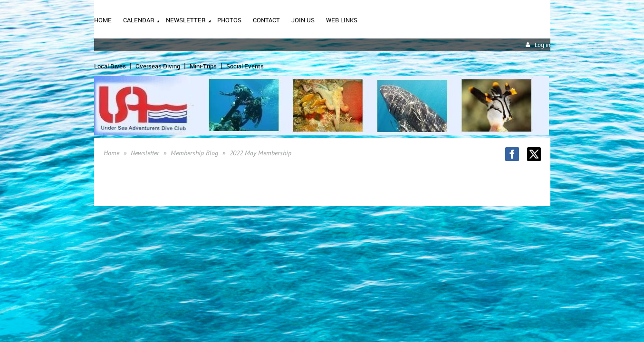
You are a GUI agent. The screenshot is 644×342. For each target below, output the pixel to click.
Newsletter (145, 153)
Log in (543, 45)
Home (111, 153)
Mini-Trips (203, 66)
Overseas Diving (158, 66)
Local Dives (110, 66)
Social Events (245, 66)
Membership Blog (194, 153)
